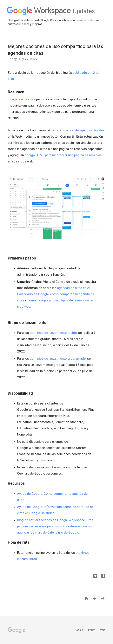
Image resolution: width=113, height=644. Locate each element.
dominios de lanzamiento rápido (53, 333)
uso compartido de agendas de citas (78, 130)
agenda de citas (24, 99)
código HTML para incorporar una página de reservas (63, 155)
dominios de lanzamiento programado (58, 358)
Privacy (91, 630)
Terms (102, 630)
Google (79, 630)
